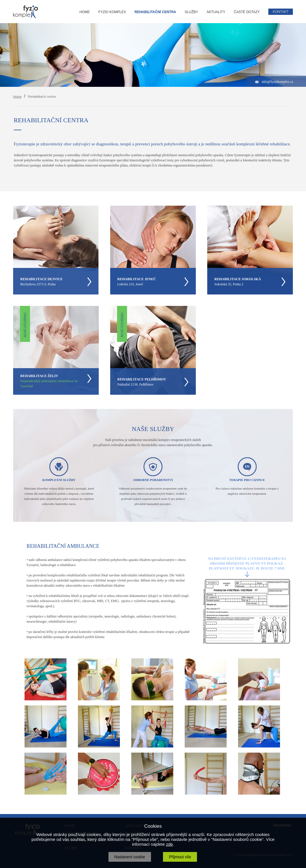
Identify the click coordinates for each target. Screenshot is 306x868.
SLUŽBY (191, 12)
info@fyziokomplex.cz (278, 82)
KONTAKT (281, 12)
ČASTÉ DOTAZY (247, 12)
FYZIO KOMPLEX (112, 12)
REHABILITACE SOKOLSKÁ (238, 279)
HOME (85, 12)
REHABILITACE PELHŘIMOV (142, 379)
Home (17, 97)
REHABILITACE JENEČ (137, 279)
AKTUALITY (216, 12)
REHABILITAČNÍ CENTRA (155, 12)
